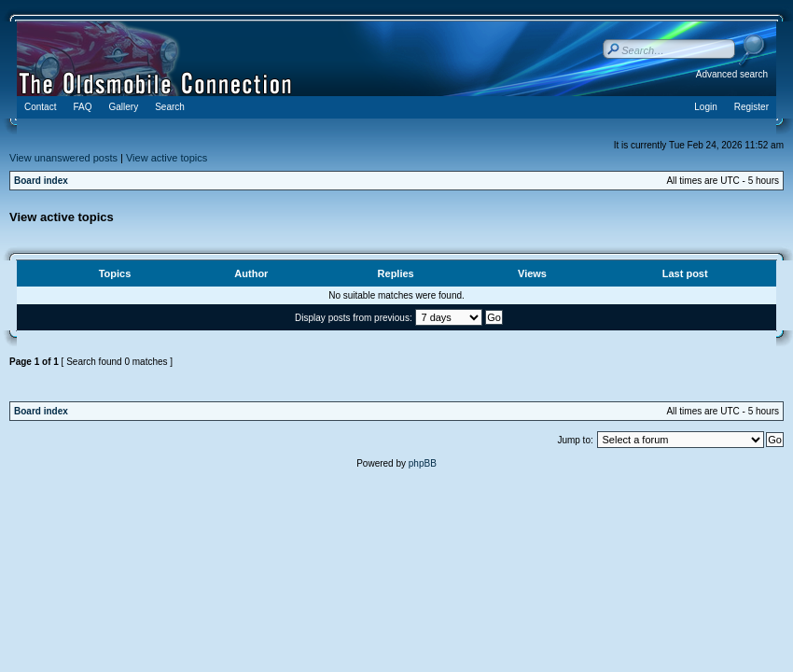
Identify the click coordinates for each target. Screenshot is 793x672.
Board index (41, 181)
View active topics (167, 158)
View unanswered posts (63, 158)
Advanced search (732, 74)
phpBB (423, 463)
